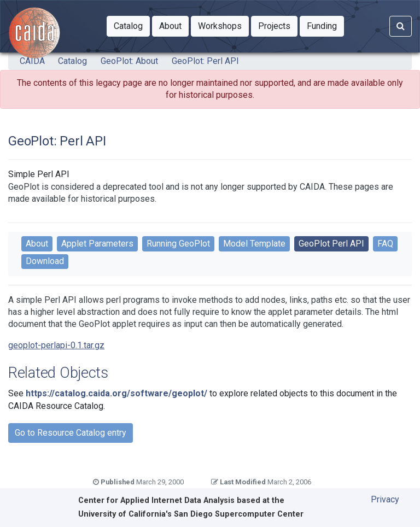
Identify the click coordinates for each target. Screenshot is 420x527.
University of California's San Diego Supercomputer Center (191, 514)
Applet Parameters (97, 244)
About (37, 244)
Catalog (72, 61)
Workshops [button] (223, 25)
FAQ (385, 244)
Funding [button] (325, 25)
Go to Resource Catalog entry (71, 433)
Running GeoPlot (178, 244)
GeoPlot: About (129, 61)
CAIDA (32, 61)
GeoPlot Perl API (331, 244)
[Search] (401, 26)
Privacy (385, 499)
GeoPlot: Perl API (205, 61)
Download (45, 261)
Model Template (254, 244)
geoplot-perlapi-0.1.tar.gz (56, 345)
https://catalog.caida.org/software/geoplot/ (116, 393)
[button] (128, 26)
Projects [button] (278, 25)
